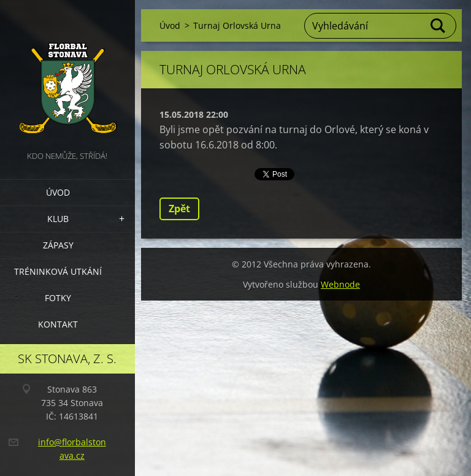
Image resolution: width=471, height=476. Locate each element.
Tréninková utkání (58, 271)
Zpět (179, 209)
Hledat (438, 26)
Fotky (58, 298)
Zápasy (58, 245)
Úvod (58, 192)
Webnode (340, 284)
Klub (58, 219)
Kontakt (58, 324)
